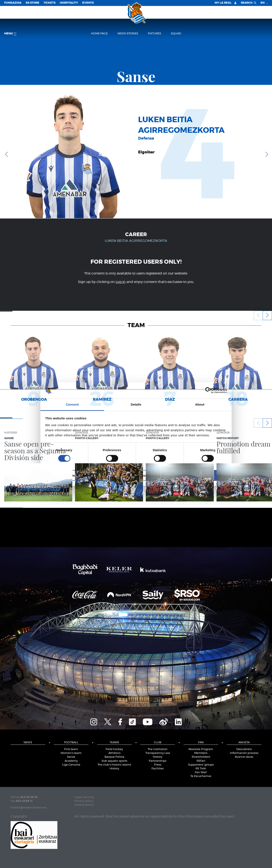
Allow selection (136, 475)
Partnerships (158, 761)
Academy (71, 761)
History (114, 769)
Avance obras (244, 757)
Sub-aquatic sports (114, 761)
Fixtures (154, 34)
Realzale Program (201, 749)
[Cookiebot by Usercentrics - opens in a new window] (208, 390)
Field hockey (114, 749)
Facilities (158, 769)
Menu (10, 34)
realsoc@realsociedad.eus (28, 808)
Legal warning (84, 797)
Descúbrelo (244, 749)
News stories (128, 34)
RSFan (201, 761)
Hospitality (69, 3)
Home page (99, 34)
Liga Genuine (71, 765)
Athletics (114, 753)
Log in (121, 282)
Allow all (197, 475)
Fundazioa (13, 3)
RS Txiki (201, 769)
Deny (75, 475)
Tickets (50, 3)
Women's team (71, 753)
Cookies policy (84, 805)
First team (71, 749)
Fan (201, 743)
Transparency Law (158, 753)
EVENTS (88, 3)
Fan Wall (201, 772)
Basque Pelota (114, 757)
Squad (176, 34)
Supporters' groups (201, 765)
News (28, 743)
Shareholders (201, 757)
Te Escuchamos (201, 776)
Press (158, 765)
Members (201, 753)
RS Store (33, 3)
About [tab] (200, 404)
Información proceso (244, 753)
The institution (158, 749)
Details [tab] (136, 404)
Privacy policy (84, 801)
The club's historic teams (114, 765)
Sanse (71, 757)
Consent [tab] (72, 404)
